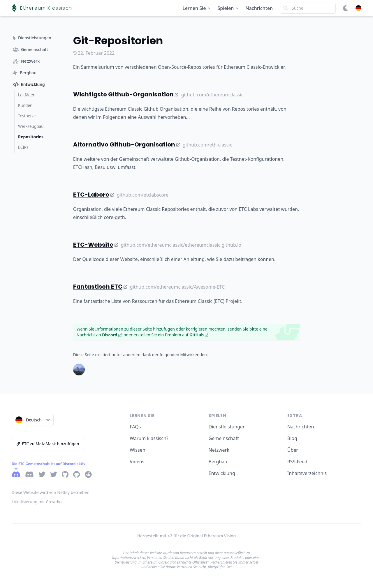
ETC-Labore (94, 195)
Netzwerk (219, 450)
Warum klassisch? (149, 438)
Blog (292, 438)
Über (293, 450)
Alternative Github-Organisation (126, 144)
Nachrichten (259, 8)
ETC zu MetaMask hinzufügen (48, 444)
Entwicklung (222, 473)
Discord (112, 335)
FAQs (135, 427)
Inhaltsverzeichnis (307, 473)
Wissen (137, 450)
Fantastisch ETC (100, 287)
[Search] (308, 8)
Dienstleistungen (227, 427)
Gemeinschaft (224, 438)
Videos (137, 462)
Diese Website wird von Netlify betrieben (51, 492)
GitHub (199, 335)
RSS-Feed (297, 462)
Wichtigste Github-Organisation (126, 94)
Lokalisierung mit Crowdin (37, 502)
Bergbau (218, 462)
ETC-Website (96, 245)
